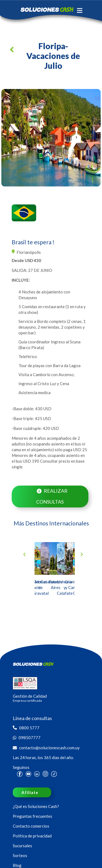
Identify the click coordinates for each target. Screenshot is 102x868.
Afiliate (30, 792)
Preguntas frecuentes (33, 816)
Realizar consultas (52, 496)
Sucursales (22, 846)
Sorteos (20, 855)
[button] (13, 51)
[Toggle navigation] (80, 10)
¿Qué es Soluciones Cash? (36, 806)
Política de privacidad (32, 836)
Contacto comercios (31, 826)
